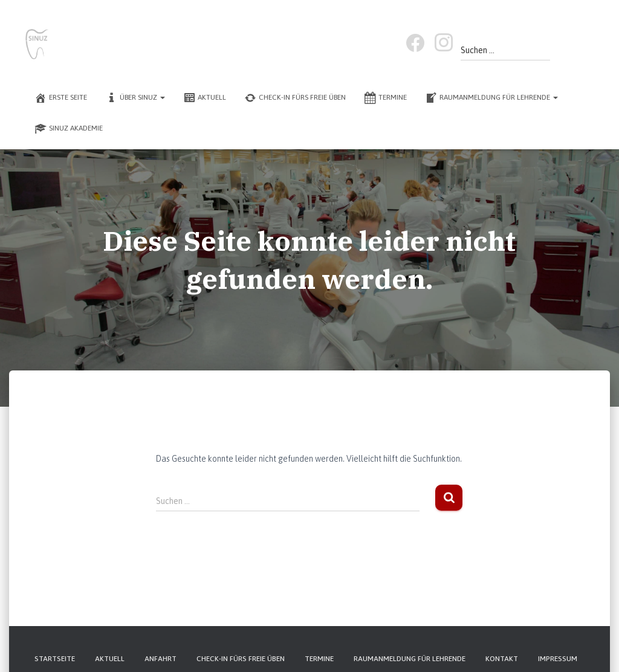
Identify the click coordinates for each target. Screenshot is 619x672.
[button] (162, 97)
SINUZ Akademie (69, 129)
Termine (385, 98)
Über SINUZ (135, 98)
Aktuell (205, 98)
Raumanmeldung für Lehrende (491, 98)
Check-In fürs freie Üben (295, 98)
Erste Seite (61, 98)
